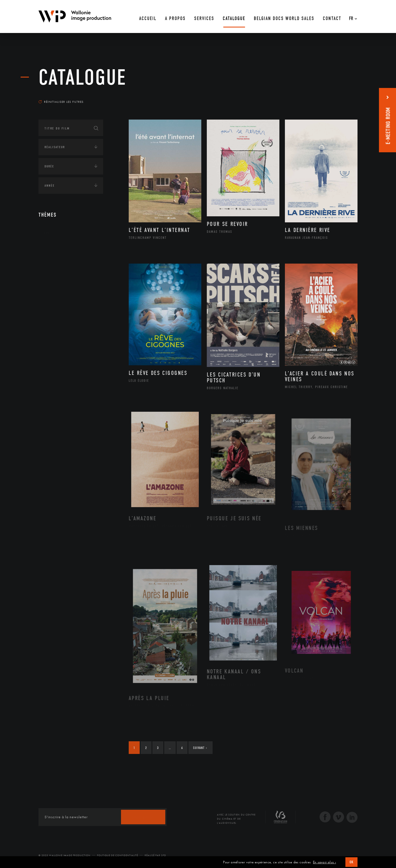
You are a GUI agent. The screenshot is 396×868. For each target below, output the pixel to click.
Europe (56, 302)
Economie (52, 365)
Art (47, 233)
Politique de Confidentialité (118, 855)
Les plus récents (344, 96)
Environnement (64, 346)
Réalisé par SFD (155, 855)
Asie (53, 293)
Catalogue (82, 78)
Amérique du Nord (67, 276)
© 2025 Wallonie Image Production (64, 855)
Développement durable (71, 337)
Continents (54, 250)
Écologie (52, 321)
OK (351, 862)
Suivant (200, 748)
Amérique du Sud (65, 284)
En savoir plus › (324, 862)
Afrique (57, 267)
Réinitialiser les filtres (61, 102)
